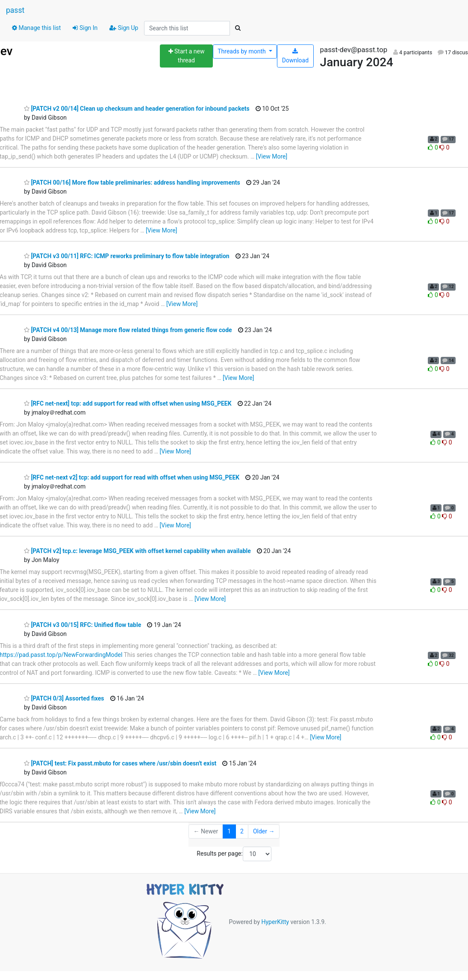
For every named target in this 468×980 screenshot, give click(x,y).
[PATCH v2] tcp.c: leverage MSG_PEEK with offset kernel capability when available (137, 551)
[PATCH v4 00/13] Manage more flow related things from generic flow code (128, 330)
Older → (264, 831)
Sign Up (124, 28)
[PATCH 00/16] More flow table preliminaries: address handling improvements (132, 182)
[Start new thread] (186, 56)
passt (15, 10)
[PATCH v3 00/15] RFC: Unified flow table (82, 625)
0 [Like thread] (434, 147)
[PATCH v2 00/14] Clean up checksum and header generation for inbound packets (137, 109)
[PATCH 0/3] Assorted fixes (64, 698)
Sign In (85, 28)
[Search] (238, 28)
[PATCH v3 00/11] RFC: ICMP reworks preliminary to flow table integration (127, 256)
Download (295, 56)
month (242, 51)
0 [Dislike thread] (444, 147)
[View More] (272, 156)
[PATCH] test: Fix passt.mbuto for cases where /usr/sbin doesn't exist (120, 763)
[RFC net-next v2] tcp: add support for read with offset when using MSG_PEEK (132, 477)
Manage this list (36, 28)
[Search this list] (187, 28)
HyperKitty (275, 921)
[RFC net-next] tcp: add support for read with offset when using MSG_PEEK (128, 403)
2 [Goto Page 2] (242, 831)
